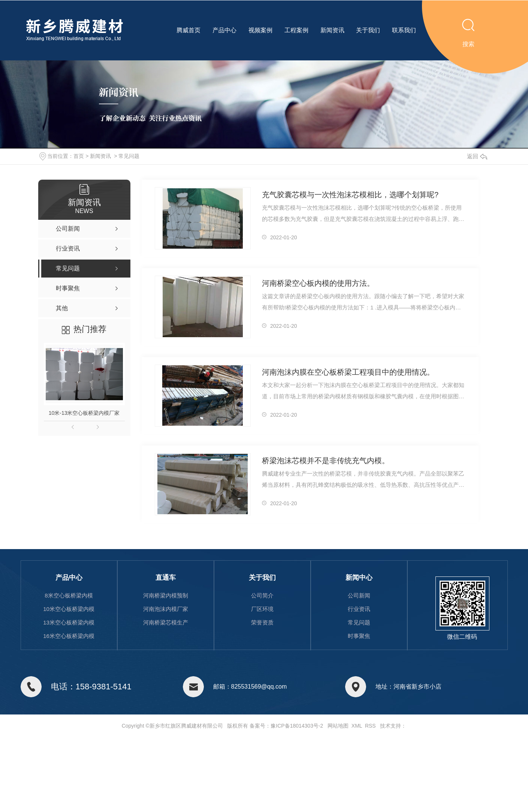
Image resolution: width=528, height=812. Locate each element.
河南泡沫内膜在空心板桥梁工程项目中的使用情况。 (348, 372)
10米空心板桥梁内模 (69, 609)
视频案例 (260, 30)
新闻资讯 (332, 30)
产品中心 (224, 30)
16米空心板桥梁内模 (69, 636)
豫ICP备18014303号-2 (297, 726)
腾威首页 (188, 30)
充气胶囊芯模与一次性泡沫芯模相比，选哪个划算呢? (350, 195)
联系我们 (404, 30)
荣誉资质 (262, 622)
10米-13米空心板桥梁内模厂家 (84, 413)
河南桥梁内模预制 (166, 595)
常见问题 (129, 156)
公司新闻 (359, 595)
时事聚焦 (359, 636)
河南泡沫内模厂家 (166, 609)
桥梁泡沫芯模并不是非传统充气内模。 (326, 461)
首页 (79, 156)
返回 (477, 156)
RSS (370, 726)
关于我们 (368, 30)
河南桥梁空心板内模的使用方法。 (318, 283)
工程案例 (296, 30)
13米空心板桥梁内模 (69, 622)
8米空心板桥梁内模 (69, 595)
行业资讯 (359, 609)
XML (357, 726)
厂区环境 (262, 609)
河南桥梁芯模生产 (166, 622)
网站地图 (338, 726)
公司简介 (262, 595)
